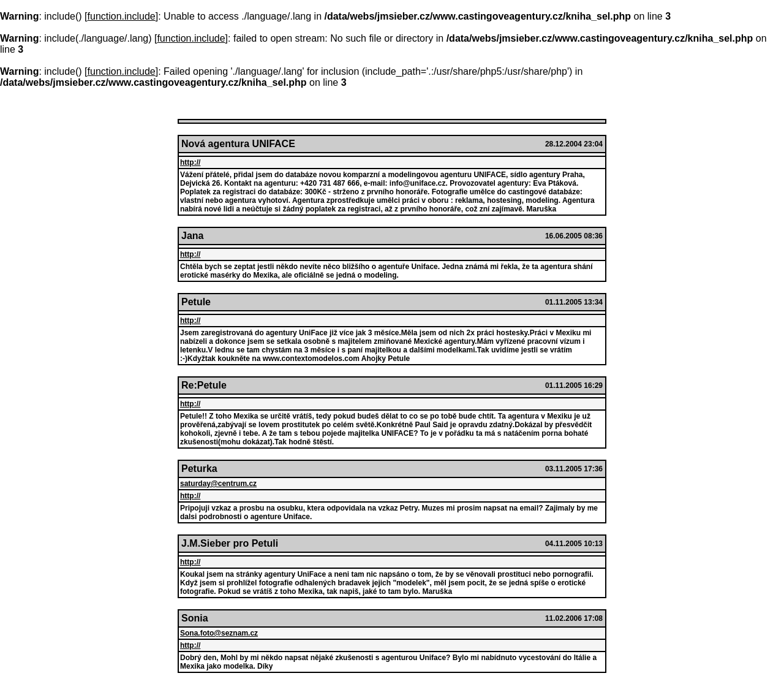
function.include (122, 16)
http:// (190, 162)
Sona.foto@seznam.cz (219, 633)
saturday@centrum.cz (218, 484)
